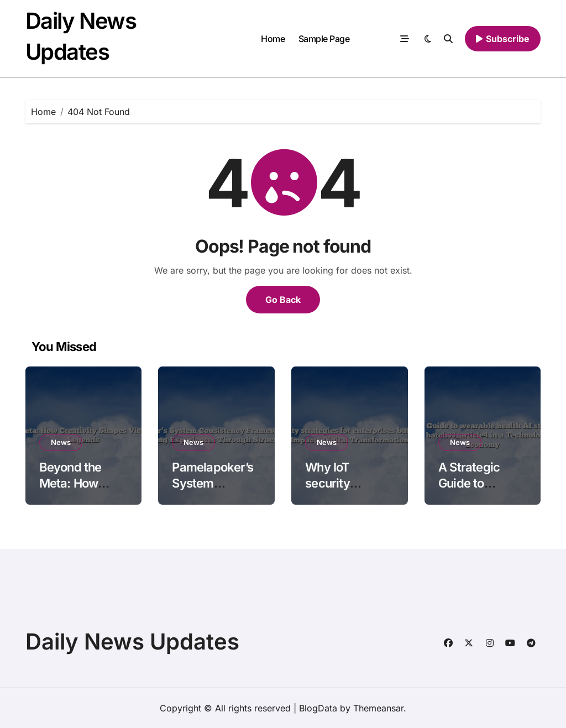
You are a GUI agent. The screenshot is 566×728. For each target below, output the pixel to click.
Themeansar (378, 708)
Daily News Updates (132, 641)
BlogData (318, 708)
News (61, 442)
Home (273, 39)
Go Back (283, 300)
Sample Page (324, 39)
